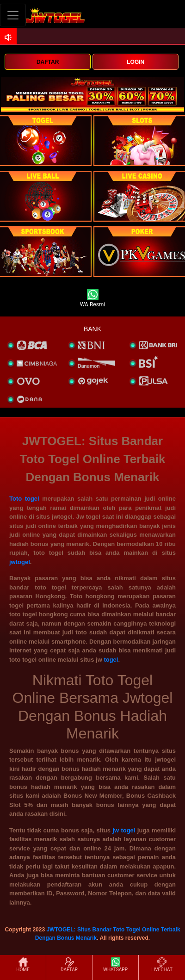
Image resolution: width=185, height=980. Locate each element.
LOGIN (136, 62)
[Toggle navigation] (13, 15)
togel (111, 660)
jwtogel (20, 562)
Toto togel (24, 499)
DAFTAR (48, 62)
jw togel (124, 830)
